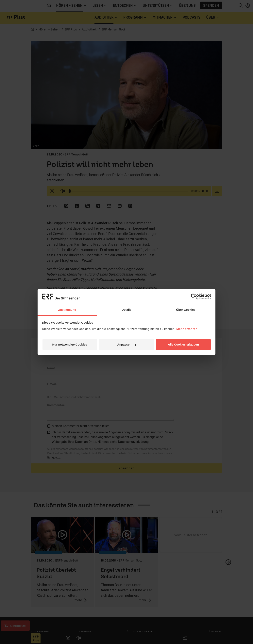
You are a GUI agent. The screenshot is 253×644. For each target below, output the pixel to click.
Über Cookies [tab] (186, 310)
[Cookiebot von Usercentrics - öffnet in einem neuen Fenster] (194, 296)
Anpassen (127, 344)
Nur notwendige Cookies (70, 344)
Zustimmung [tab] (67, 310)
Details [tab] (126, 310)
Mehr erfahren (187, 329)
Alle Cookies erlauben (183, 344)
